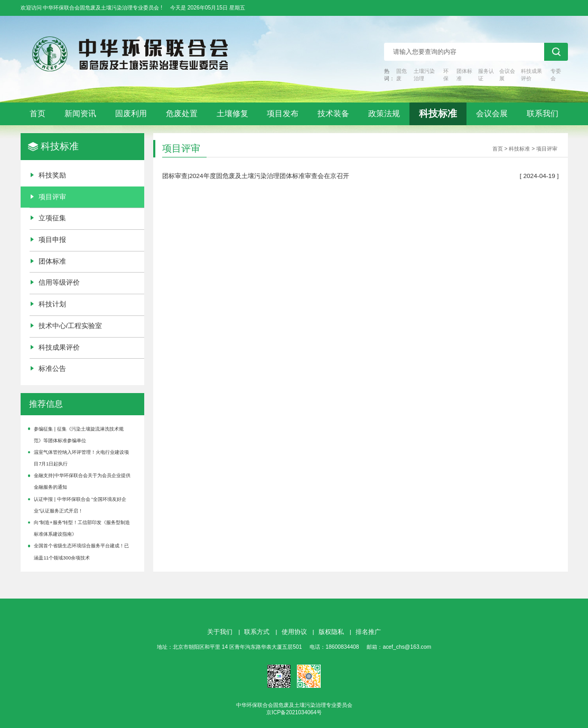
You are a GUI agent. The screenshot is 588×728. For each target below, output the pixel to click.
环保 (446, 75)
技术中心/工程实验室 (71, 326)
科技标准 (438, 114)
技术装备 (333, 114)
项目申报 (52, 240)
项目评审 (52, 197)
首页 (38, 114)
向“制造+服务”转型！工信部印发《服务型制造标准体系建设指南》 (82, 528)
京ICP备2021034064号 (294, 712)
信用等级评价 (59, 282)
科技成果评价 (531, 75)
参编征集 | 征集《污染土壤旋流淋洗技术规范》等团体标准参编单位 (78, 435)
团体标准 (464, 75)
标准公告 (52, 368)
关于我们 (220, 632)
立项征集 (52, 218)
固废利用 (131, 114)
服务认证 (486, 75)
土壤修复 (232, 114)
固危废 (402, 75)
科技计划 (52, 304)
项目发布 (283, 114)
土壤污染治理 (424, 75)
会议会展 (507, 75)
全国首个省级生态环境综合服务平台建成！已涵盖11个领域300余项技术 (81, 552)
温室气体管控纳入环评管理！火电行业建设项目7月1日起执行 (81, 458)
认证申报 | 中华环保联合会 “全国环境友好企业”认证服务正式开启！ (80, 505)
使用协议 (294, 632)
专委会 (556, 75)
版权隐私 (331, 632)
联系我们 (543, 114)
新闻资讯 (80, 114)
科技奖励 (52, 175)
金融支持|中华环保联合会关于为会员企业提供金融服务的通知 (82, 481)
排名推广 (368, 632)
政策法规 (384, 114)
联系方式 (257, 632)
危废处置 (182, 114)
